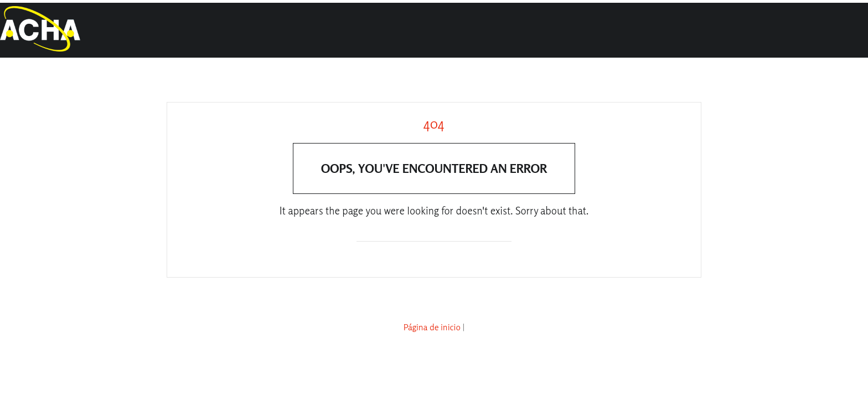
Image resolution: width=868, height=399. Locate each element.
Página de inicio (432, 327)
